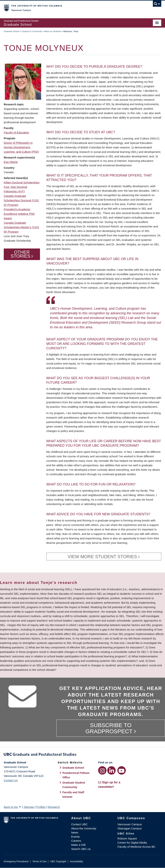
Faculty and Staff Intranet (73, 795)
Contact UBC (79, 824)
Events (75, 837)
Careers (76, 841)
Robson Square (127, 838)
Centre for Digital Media (132, 843)
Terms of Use (39, 861)
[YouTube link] (122, 770)
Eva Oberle (11, 162)
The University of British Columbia (71, 8)
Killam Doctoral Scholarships (22, 182)
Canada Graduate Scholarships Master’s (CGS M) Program (21, 227)
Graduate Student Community (74, 785)
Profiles (41, 807)
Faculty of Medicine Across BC (137, 847)
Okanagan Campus (130, 828)
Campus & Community (32, 31)
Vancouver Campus (130, 824)
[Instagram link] (102, 770)
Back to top (13, 807)
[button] (23, 81)
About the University (84, 828)
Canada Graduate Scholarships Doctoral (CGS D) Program (21, 200)
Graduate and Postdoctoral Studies (82, 755)
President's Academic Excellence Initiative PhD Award (19, 214)
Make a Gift (78, 845)
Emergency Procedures (16, 861)
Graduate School (11, 31)
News (75, 832)
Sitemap (29, 807)
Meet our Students (53, 31)
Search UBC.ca (81, 849)
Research (54, 807)
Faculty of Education (16, 132)
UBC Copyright (58, 861)
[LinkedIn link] (111, 770)
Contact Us (11, 780)
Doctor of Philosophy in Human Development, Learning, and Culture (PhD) (21, 147)
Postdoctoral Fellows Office (76, 775)
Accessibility (76, 861)
